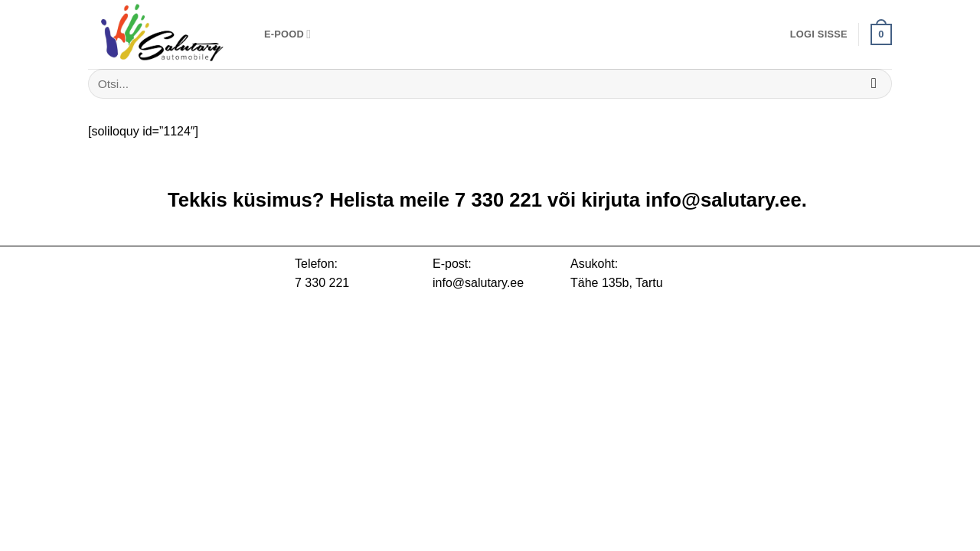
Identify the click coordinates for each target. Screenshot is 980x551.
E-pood (287, 34)
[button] (819, 34)
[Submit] (874, 84)
